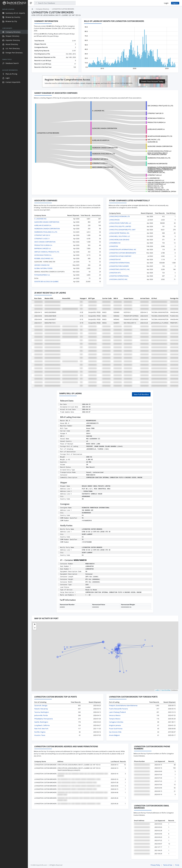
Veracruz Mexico (115, 715)
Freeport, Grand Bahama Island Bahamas (123, 705)
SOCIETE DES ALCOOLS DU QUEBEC (46, 282)
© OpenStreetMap (165, 690)
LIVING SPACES (114, 220)
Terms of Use (168, 865)
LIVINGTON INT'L (115, 273)
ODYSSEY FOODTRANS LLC (157, 184)
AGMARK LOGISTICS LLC (156, 180)
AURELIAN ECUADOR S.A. (156, 129)
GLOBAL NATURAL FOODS (43, 268)
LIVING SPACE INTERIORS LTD (119, 216)
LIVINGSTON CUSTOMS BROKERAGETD (123, 253)
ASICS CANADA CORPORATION (103, 167)
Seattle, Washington (41, 722)
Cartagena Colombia (116, 722)
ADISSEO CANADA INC (42, 265)
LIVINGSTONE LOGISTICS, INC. (120, 269)
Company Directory (42, 9)
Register (175, 3)
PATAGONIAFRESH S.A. (42, 275)
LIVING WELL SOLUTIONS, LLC (120, 236)
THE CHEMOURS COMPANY (157, 154)
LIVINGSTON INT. (115, 259)
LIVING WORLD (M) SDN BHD (119, 240)
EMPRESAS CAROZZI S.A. (43, 248)
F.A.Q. (177, 865)
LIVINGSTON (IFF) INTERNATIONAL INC (123, 249)
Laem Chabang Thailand (117, 712)
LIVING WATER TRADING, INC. (119, 233)
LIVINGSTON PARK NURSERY (119, 266)
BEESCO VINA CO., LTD (155, 186)
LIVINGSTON (114, 246)
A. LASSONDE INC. (98, 111)
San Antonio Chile (115, 732)
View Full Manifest (141, 394)
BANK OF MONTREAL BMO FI (158, 153)
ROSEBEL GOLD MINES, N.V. (44, 258)
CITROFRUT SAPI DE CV (155, 113)
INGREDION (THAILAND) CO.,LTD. (159, 158)
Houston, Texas (40, 735)
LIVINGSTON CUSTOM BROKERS (48, 133)
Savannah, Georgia (41, 705)
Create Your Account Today (152, 81)
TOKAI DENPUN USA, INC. (156, 172)
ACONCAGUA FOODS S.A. (156, 118)
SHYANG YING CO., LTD (155, 188)
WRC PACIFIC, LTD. (154, 140)
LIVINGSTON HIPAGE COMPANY (120, 256)
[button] (35, 625)
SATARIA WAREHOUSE (155, 171)
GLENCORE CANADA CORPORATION (105, 128)
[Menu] (31, 3)
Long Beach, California (42, 725)
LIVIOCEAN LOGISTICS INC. (118, 279)
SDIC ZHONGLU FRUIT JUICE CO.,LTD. (160, 106)
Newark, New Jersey (41, 709)
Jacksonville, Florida (41, 715)
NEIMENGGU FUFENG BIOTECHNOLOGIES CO (163, 167)
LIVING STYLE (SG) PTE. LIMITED (120, 226)
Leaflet (157, 690)
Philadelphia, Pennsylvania (44, 719)
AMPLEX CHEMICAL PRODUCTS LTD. (47, 252)
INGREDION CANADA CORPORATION (105, 148)
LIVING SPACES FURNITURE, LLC (120, 223)
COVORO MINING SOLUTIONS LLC (159, 151)
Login (166, 3)
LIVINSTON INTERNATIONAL (119, 276)
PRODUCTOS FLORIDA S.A (156, 122)
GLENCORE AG (153, 142)
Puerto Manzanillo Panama (118, 709)
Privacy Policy (155, 865)
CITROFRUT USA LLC (155, 175)
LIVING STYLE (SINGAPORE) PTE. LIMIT (122, 230)
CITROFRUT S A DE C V (100, 163)
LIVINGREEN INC (115, 243)
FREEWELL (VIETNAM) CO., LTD (158, 190)
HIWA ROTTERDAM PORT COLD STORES (161, 182)
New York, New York (41, 729)
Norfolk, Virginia (40, 732)
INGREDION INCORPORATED (157, 164)
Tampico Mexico (115, 719)
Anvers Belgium (114, 735)
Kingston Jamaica (115, 725)
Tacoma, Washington (42, 712)
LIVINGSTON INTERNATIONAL (119, 263)
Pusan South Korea (116, 729)
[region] (14, 437)
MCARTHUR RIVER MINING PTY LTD (160, 136)
